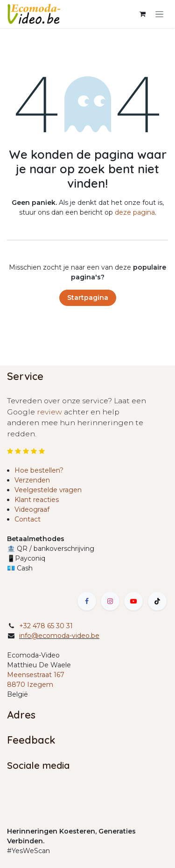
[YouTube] (133, 601)
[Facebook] (87, 601)
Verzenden (32, 480)
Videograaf (32, 509)
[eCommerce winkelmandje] (142, 14)
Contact (28, 519)
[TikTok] (157, 601)
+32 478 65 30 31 (46, 626)
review (50, 412)
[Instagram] (110, 601)
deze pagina (135, 212)
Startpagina (88, 298)
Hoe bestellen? (39, 470)
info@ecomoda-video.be (59, 636)
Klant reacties (37, 500)
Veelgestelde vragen (48, 490)
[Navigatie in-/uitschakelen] (159, 14)
